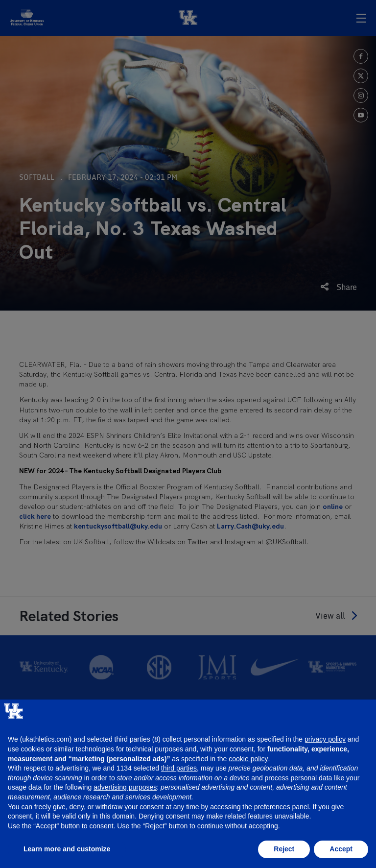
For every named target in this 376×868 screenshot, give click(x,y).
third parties (179, 768)
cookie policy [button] (248, 759)
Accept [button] (341, 849)
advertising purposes (125, 787)
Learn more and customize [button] (67, 849)
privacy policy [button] (325, 739)
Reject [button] (284, 849)
